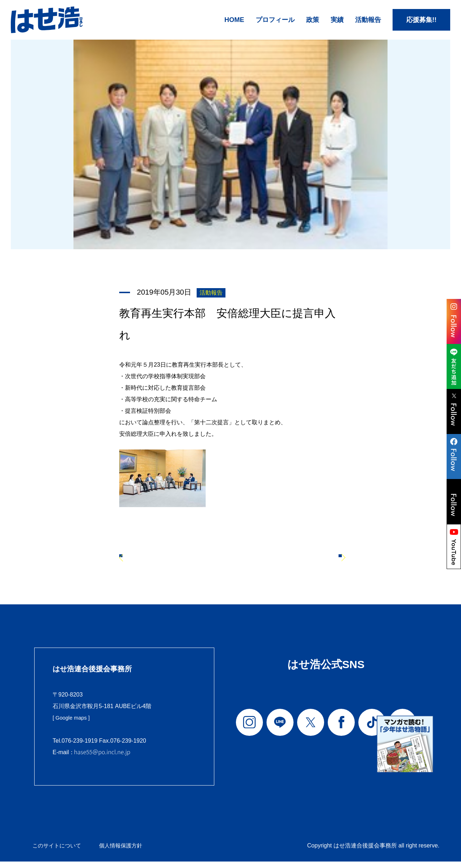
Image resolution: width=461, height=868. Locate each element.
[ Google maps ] (73, 725)
